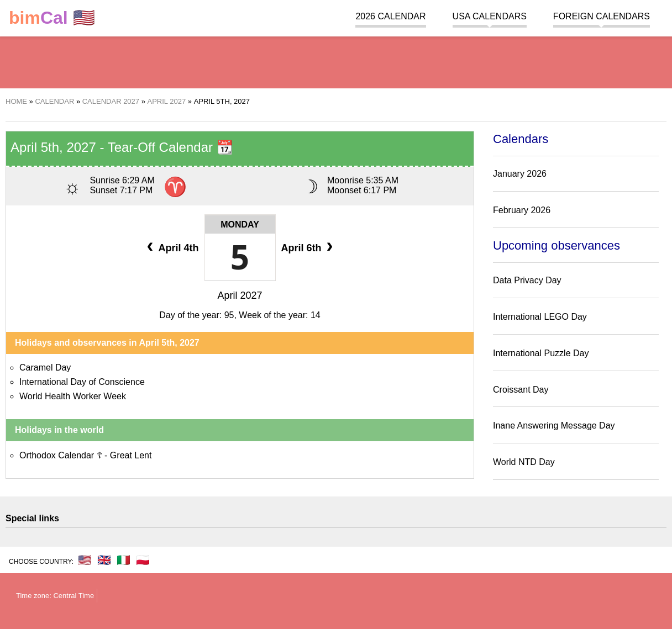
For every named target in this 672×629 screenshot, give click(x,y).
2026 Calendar (390, 16)
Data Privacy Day (527, 280)
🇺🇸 (52, 18)
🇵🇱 (143, 560)
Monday (240, 224)
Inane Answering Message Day (554, 426)
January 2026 (520, 174)
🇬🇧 (104, 560)
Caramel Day (45, 368)
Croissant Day (521, 390)
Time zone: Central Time (55, 596)
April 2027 (240, 295)
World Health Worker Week (73, 396)
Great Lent (131, 455)
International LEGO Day (540, 317)
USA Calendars (490, 16)
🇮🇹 (124, 560)
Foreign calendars (602, 16)
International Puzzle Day (541, 353)
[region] (336, 61)
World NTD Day (524, 462)
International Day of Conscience (82, 382)
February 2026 (522, 210)
